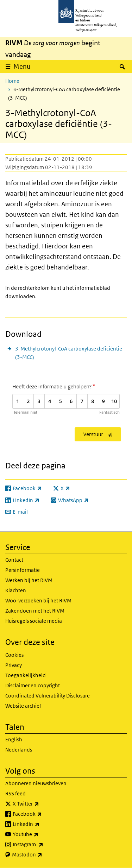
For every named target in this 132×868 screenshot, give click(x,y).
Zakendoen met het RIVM (35, 611)
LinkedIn (42, 824)
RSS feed (15, 793)
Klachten (16, 590)
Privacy (14, 665)
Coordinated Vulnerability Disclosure (48, 696)
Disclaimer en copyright (33, 685)
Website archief (23, 706)
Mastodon (43, 855)
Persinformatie (23, 570)
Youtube (41, 834)
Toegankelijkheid (26, 675)
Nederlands (19, 750)
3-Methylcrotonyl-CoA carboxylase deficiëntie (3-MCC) (69, 353)
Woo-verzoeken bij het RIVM (38, 600)
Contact (14, 560)
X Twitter (41, 804)
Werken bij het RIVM (29, 580)
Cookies (14, 655)
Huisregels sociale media (34, 621)
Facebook (43, 814)
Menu (22, 66)
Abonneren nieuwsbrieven (36, 783)
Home (12, 81)
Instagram (43, 844)
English (14, 739)
